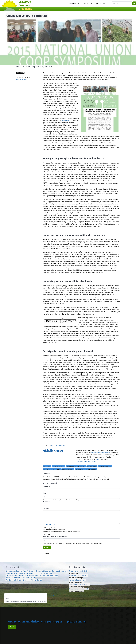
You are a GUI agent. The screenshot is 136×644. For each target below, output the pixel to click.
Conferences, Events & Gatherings (76, 466)
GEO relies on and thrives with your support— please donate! (47, 622)
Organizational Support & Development (86, 469)
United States (47, 466)
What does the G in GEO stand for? (55, 537)
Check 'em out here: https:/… (79, 584)
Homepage (47, 502)
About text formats (49, 525)
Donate (12, 627)
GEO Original (20, 73)
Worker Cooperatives (68, 469)
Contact (8, 595)
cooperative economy (59, 466)
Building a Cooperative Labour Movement (20, 578)
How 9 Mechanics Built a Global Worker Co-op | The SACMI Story (29, 573)
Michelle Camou (22, 79)
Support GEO (101, 4)
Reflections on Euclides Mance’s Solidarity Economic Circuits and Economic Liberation (36, 571)
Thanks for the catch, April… (79, 589)
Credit (7, 598)
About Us (73, 4)
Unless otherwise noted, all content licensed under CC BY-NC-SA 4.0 (26, 602)
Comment (46, 508)
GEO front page (58, 445)
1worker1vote (66, 121)
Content (86, 4)
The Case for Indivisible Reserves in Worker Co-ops (24, 580)
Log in (52, 596)
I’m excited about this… (77, 580)
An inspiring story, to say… (78, 576)
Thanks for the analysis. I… (78, 571)
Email (45, 493)
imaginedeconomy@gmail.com (87, 462)
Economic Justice (92, 466)
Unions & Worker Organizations (52, 469)
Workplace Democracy (105, 466)
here (97, 459)
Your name (46, 486)
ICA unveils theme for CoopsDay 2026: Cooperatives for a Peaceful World (32, 576)
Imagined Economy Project (101, 453)
